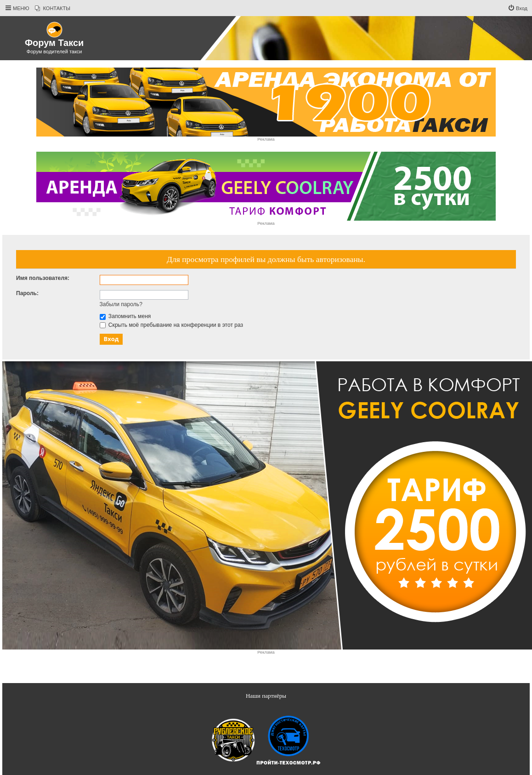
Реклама (266, 139)
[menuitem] (53, 8)
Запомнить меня (125, 316)
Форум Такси (54, 43)
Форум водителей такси (54, 51)
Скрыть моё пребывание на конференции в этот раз (172, 325)
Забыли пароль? (121, 304)
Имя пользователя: (43, 278)
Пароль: (27, 293)
